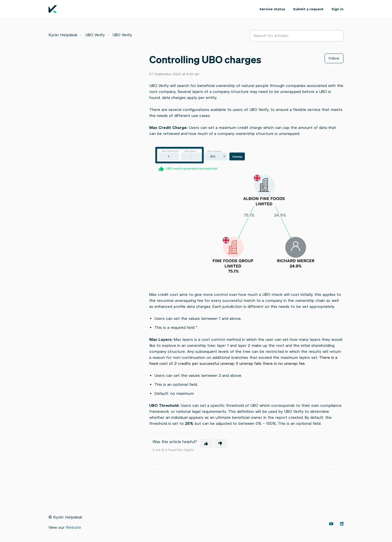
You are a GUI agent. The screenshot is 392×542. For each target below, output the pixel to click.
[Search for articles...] (297, 36)
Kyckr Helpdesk (63, 35)
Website (73, 528)
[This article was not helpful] (221, 444)
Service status (272, 9)
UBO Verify (95, 35)
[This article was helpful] (206, 444)
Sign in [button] (337, 9)
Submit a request (308, 9)
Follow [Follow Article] (334, 58)
